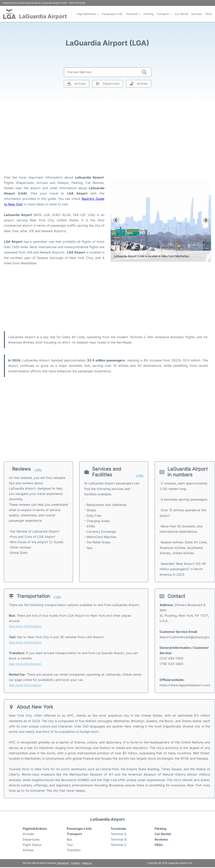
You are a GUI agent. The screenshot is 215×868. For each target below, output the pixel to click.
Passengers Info (112, 14)
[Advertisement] (108, 143)
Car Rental (181, 14)
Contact (75, 863)
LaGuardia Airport (43, 16)
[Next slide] (206, 220)
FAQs (208, 14)
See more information (25, 626)
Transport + (164, 14)
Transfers (74, 850)
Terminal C (119, 845)
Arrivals (28, 834)
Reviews (197, 14)
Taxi (70, 845)
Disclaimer (63, 863)
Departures (31, 839)
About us (87, 863)
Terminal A (119, 834)
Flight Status (32, 845)
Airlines (28, 850)
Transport (74, 834)
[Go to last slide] (116, 220)
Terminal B (118, 839)
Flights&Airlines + (88, 14)
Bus (69, 839)
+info (38, 470)
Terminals (118, 829)
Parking (149, 14)
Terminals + (133, 14)
